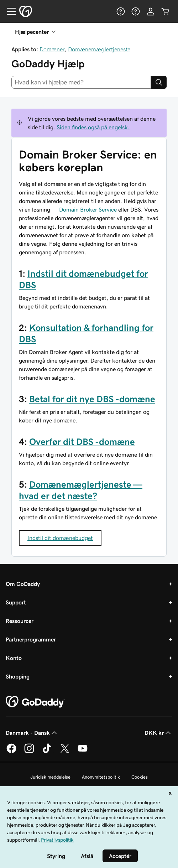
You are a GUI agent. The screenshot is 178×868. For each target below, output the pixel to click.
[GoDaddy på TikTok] (47, 752)
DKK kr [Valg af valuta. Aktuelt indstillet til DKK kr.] (158, 733)
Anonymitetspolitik (101, 777)
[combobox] (81, 82)
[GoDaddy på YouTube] (83, 752)
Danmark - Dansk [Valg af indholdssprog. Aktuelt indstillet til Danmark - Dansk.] (32, 733)
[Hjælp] (121, 11)
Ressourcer (20, 621)
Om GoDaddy (23, 584)
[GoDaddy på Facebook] (11, 752)
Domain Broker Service (88, 209)
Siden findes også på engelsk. (93, 127)
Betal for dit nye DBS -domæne (92, 399)
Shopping (18, 676)
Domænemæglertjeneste (99, 49)
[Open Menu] (9, 11)
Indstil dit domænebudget (60, 538)
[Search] (159, 82)
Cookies (140, 777)
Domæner (52, 49)
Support (16, 602)
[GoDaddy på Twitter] (65, 752)
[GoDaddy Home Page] (35, 702)
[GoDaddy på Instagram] (29, 752)
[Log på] (151, 11)
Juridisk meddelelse (50, 777)
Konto (14, 658)
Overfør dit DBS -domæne (82, 442)
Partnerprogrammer (31, 639)
